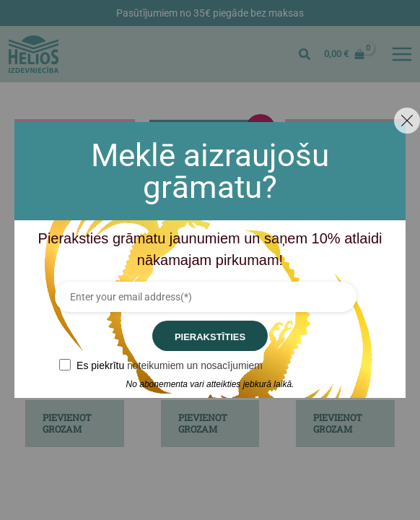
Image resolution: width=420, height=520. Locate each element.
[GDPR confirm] (65, 365)
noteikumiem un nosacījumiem (195, 365)
